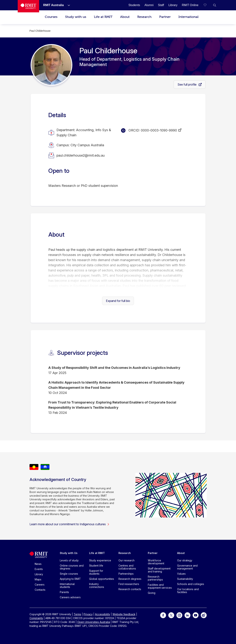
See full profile (187, 84)
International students (67, 585)
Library (39, 574)
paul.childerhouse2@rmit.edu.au (81, 155)
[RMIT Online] (190, 5)
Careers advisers (70, 597)
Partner (165, 17)
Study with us (76, 17)
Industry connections (97, 585)
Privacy (88, 614)
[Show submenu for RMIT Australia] (67, 5)
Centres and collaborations (127, 567)
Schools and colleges (191, 584)
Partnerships (126, 574)
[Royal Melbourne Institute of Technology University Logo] (28, 6)
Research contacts (130, 589)
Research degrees (130, 579)
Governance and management (187, 567)
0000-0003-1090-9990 (159, 130)
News (38, 564)
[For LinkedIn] (187, 615)
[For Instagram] (179, 615)
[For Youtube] (196, 615)
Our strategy (185, 560)
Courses (51, 17)
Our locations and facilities (188, 591)
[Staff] (161, 5)
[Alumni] (149, 5)
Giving (152, 593)
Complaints (36, 618)
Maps (38, 579)
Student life (96, 566)
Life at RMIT (103, 17)
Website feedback (124, 614)
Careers (40, 585)
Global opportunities (102, 579)
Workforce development (156, 562)
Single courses (69, 574)
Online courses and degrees (72, 567)
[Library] (173, 5)
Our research (126, 560)
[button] (215, 5)
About (125, 17)
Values (181, 574)
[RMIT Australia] (53, 5)
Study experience (100, 560)
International (188, 17)
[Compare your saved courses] (207, 5)
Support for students (96, 572)
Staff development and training (159, 570)
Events (39, 569)
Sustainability (185, 579)
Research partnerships (155, 578)
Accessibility (103, 614)
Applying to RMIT (70, 579)
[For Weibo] (204, 615)
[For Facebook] (163, 615)
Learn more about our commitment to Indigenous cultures (69, 524)
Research (144, 17)
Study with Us (69, 553)
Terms (77, 614)
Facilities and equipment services (160, 586)
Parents (64, 592)
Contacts (40, 590)
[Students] (134, 5)
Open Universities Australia (94, 622)
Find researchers (129, 584)
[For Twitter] (171, 615)
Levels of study (69, 560)
